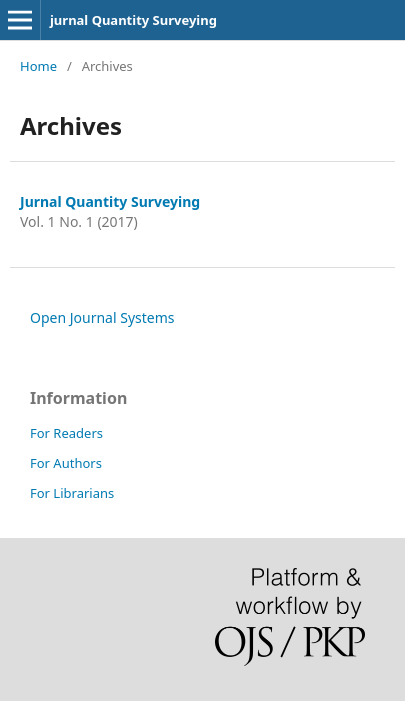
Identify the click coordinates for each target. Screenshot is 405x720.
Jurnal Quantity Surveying (110, 201)
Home (38, 66)
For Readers (66, 433)
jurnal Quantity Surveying (133, 20)
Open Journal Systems (102, 317)
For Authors (66, 463)
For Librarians (72, 493)
